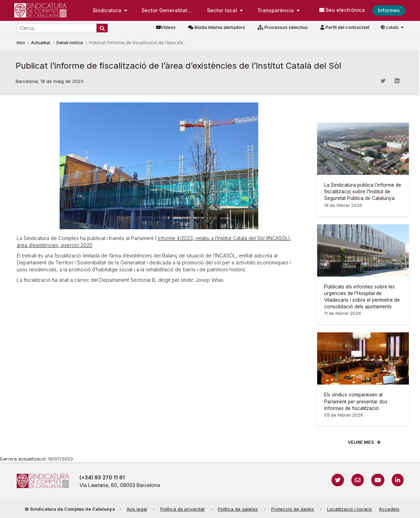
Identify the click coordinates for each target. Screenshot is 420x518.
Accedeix (389, 509)
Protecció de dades (293, 509)
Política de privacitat (182, 509)
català (390, 27)
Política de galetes (238, 509)
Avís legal (137, 509)
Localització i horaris (349, 509)
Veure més (361, 442)
